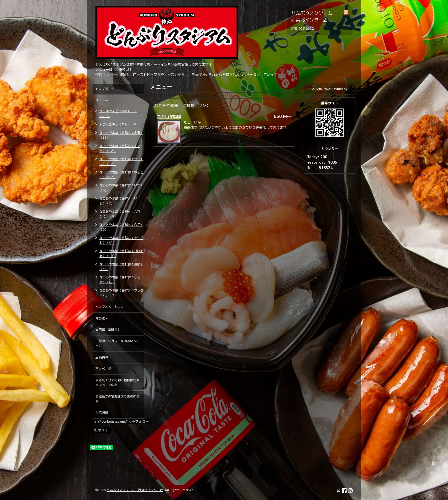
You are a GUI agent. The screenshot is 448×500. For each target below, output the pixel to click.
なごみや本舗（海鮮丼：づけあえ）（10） (121, 253)
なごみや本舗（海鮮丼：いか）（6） (121, 188)
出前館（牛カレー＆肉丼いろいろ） (117, 343)
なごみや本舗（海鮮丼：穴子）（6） (121, 227)
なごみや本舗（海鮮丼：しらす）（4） (120, 280)
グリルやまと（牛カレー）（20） (118, 114)
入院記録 (102, 413)
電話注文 (102, 318)
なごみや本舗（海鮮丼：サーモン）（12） (121, 161)
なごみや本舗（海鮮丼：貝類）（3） (121, 267)
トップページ (105, 89)
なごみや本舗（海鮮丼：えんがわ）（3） (121, 240)
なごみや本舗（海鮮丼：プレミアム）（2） (121, 293)
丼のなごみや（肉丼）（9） (119, 125)
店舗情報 (102, 357)
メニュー (102, 100)
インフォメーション (110, 307)
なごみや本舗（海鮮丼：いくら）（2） (120, 201)
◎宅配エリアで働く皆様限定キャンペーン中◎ (117, 382)
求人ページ (103, 369)
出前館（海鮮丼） (108, 330)
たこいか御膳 (169, 116)
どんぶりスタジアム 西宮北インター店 (135, 490)
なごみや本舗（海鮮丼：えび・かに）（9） (121, 214)
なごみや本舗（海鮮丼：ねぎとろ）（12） (121, 175)
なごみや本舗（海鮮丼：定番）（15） (121, 135)
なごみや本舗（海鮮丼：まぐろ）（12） (120, 148)
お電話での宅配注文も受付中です (117, 399)
